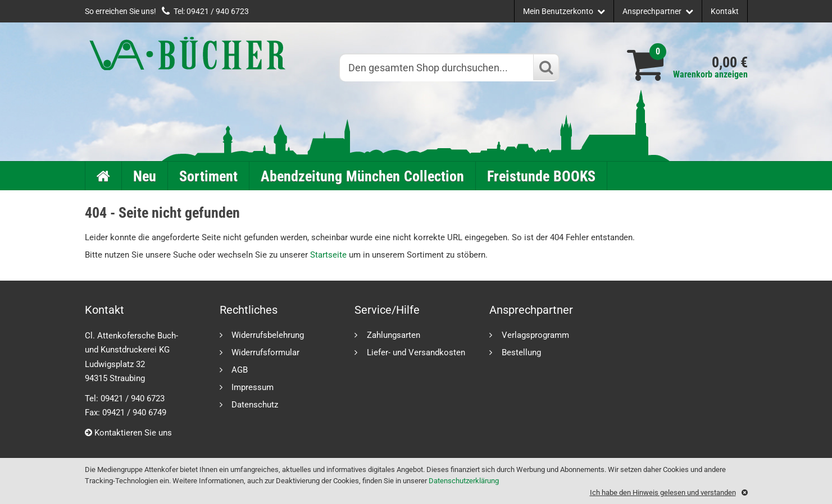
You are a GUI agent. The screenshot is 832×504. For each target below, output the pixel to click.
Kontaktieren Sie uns (128, 433)
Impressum (253, 387)
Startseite (328, 255)
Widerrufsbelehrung (268, 335)
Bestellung (521, 352)
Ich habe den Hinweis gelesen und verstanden (663, 492)
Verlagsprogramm (535, 335)
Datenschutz (255, 404)
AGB (240, 370)
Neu (145, 176)
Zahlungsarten (394, 335)
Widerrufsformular (265, 352)
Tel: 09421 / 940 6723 (211, 11)
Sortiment (208, 176)
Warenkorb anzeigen (710, 74)
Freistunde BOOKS (541, 176)
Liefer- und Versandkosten (416, 352)
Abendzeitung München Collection (362, 176)
